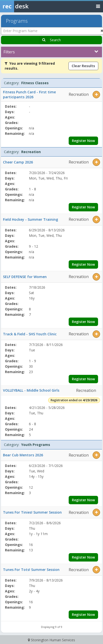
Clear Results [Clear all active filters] (83, 66)
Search (55, 40)
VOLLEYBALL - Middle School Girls (31, 390)
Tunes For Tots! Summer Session (31, 570)
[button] (96, 95)
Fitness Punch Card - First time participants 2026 (29, 94)
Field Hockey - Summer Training (31, 219)
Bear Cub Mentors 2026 (23, 455)
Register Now (83, 141)
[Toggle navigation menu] (98, 6)
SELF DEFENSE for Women (25, 277)
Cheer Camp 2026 (18, 162)
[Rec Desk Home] (27, 6)
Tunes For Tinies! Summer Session (32, 512)
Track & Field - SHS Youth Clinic (30, 334)
